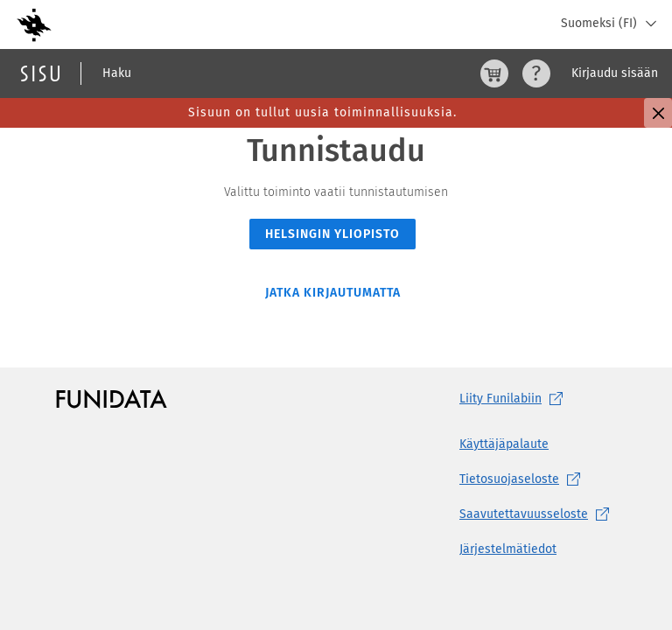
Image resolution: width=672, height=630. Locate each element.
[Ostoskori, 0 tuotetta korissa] (494, 73)
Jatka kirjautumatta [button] (333, 293)
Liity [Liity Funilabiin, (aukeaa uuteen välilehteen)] (514, 399)
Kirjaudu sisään (615, 73)
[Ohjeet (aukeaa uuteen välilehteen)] (536, 73)
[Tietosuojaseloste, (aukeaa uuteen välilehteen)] (538, 479)
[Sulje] (658, 113)
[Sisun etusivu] (40, 73)
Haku (117, 73)
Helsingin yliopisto (332, 234)
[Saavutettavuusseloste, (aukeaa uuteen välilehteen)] (538, 514)
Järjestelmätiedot (508, 549)
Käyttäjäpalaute (504, 444)
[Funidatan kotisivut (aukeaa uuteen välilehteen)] (112, 399)
